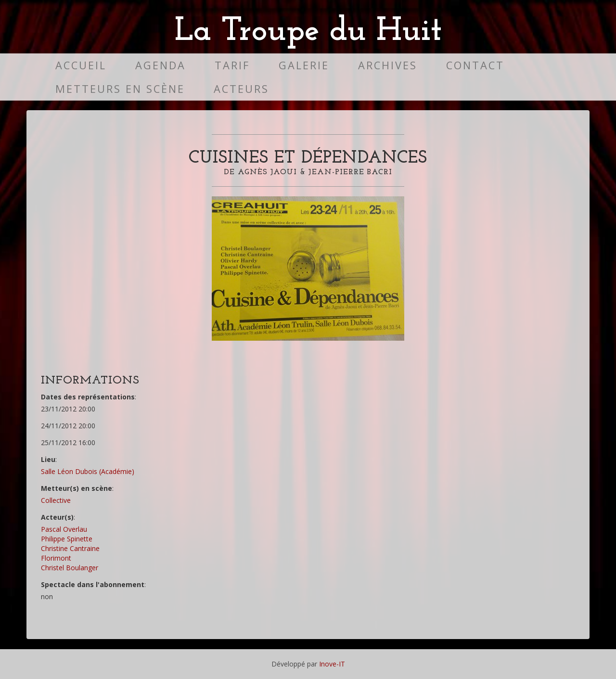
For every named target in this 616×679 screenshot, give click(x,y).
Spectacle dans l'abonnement (93, 584)
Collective (56, 500)
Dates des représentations (88, 397)
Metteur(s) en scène (77, 488)
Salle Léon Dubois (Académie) (88, 471)
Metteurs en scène (120, 89)
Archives (388, 65)
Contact (475, 65)
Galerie (304, 65)
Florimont (56, 558)
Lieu (48, 459)
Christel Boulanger (70, 568)
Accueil (81, 65)
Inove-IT (332, 664)
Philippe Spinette (67, 539)
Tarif (232, 65)
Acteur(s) (57, 517)
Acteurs (241, 89)
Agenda (160, 65)
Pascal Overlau (64, 529)
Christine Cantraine (70, 548)
